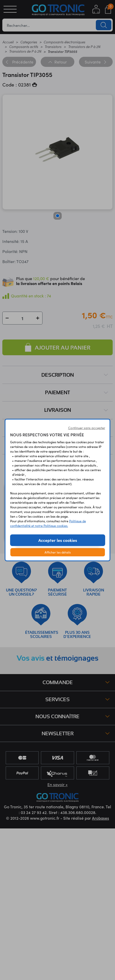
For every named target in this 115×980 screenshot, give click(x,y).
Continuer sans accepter (87, 428)
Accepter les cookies (58, 540)
